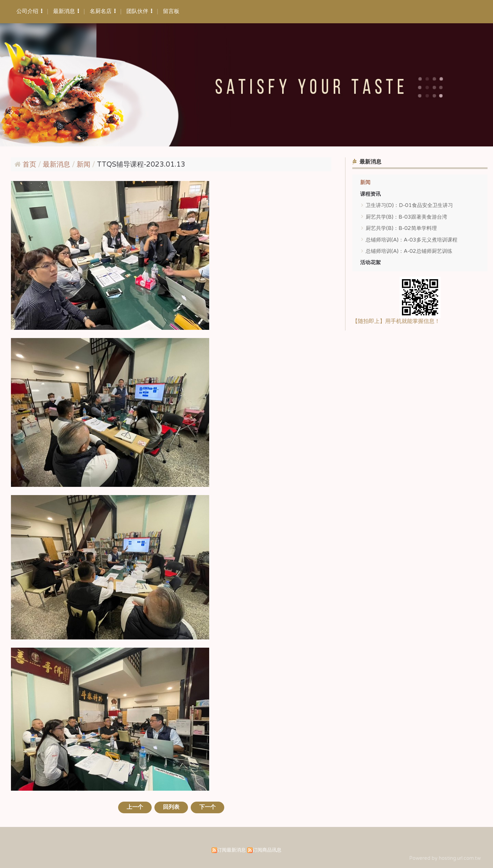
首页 (29, 165)
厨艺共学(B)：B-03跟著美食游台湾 (406, 217)
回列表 (171, 807)
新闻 (365, 182)
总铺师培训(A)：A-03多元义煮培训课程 (412, 240)
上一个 (135, 807)
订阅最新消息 (231, 850)
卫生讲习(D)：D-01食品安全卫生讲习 (409, 205)
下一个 (208, 807)
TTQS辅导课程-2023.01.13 (141, 165)
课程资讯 (370, 194)
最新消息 (57, 165)
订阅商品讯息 (267, 850)
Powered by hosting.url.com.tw (445, 858)
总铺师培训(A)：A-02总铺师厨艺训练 (409, 251)
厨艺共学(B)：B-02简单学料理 (401, 228)
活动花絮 (370, 262)
